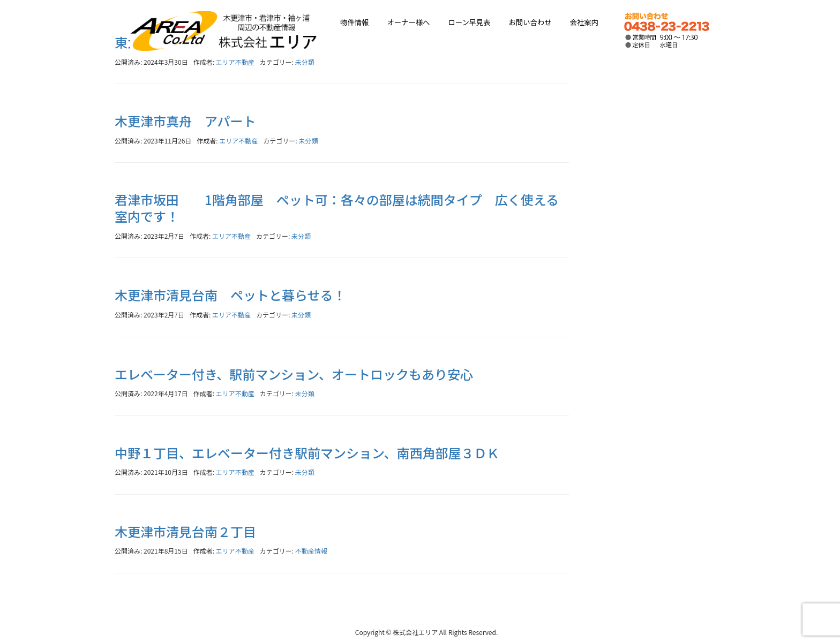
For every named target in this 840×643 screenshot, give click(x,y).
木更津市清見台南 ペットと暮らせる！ (230, 295)
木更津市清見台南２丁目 (185, 531)
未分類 (305, 62)
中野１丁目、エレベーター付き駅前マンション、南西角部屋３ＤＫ (307, 453)
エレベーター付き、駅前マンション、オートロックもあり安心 (294, 374)
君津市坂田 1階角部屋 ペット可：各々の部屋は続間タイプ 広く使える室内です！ (337, 208)
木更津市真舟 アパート (185, 121)
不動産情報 (311, 551)
